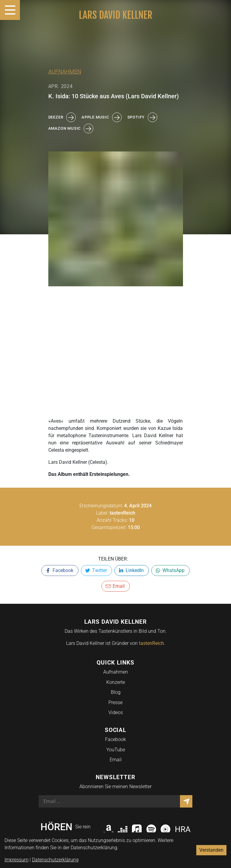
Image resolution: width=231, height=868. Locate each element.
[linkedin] (132, 571)
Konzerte (116, 682)
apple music (101, 117)
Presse (115, 702)
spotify (142, 117)
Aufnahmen (65, 72)
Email (116, 760)
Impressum (16, 860)
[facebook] (60, 571)
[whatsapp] (170, 571)
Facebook (115, 739)
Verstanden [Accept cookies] (211, 850)
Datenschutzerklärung (55, 860)
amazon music (71, 128)
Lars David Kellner (116, 15)
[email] (116, 586)
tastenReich (151, 643)
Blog (116, 692)
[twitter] (96, 571)
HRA (183, 829)
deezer (62, 117)
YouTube (116, 750)
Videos (116, 712)
